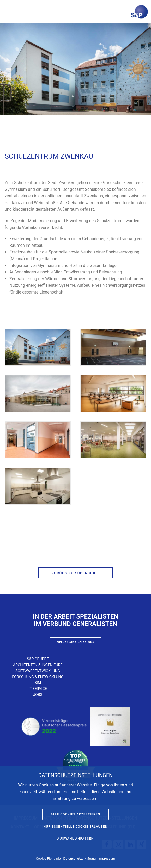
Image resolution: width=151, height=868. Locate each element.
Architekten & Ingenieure (38, 665)
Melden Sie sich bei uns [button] (76, 642)
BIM (38, 683)
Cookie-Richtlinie (48, 858)
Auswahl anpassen (76, 839)
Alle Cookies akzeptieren (76, 814)
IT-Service (38, 689)
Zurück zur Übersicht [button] (75, 573)
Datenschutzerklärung (80, 858)
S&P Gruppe (38, 659)
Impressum (107, 858)
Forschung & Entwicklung (38, 677)
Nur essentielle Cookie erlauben (76, 827)
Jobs (38, 695)
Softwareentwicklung (38, 671)
